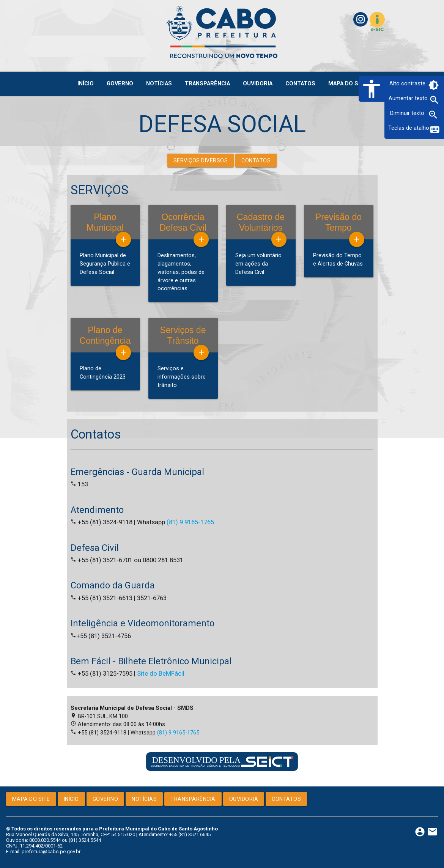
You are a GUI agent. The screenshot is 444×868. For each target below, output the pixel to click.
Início (71, 799)
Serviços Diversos (201, 160)
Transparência (193, 799)
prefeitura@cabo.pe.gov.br (51, 851)
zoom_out (433, 115)
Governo (105, 799)
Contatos (256, 160)
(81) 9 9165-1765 (190, 522)
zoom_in (434, 100)
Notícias (144, 799)
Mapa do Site (31, 799)
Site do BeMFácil (161, 674)
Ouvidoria (244, 799)
